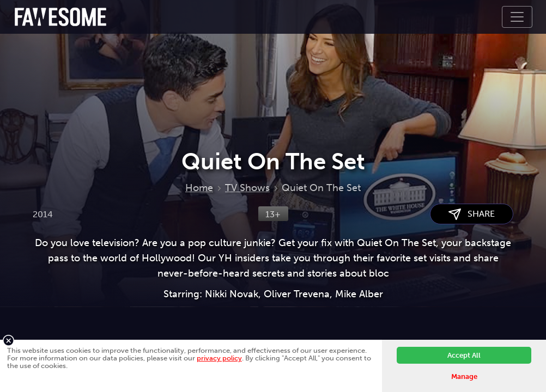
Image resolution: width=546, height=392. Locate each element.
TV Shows (247, 188)
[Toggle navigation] (517, 17)
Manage (464, 376)
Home (199, 188)
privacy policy (219, 358)
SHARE (472, 214)
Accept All (464, 355)
